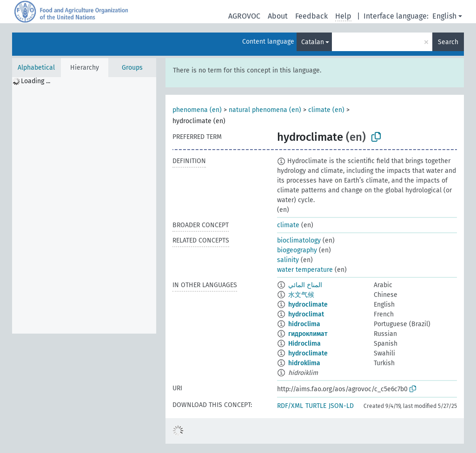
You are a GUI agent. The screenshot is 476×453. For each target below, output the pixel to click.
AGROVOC (244, 16)
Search (448, 42)
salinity (288, 260)
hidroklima (304, 363)
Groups (132, 68)
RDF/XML (290, 406)
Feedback (311, 16)
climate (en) (326, 110)
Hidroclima (304, 344)
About (278, 16)
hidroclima (304, 324)
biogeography (297, 250)
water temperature (305, 270)
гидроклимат (308, 334)
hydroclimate (308, 305)
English (444, 16)
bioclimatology (299, 240)
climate (288, 225)
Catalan (313, 42)
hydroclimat (306, 314)
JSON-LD (341, 406)
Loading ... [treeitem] (36, 81)
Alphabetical (36, 68)
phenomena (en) (197, 110)
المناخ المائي (305, 285)
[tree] (84, 205)
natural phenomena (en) (265, 110)
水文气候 (301, 295)
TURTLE (316, 406)
